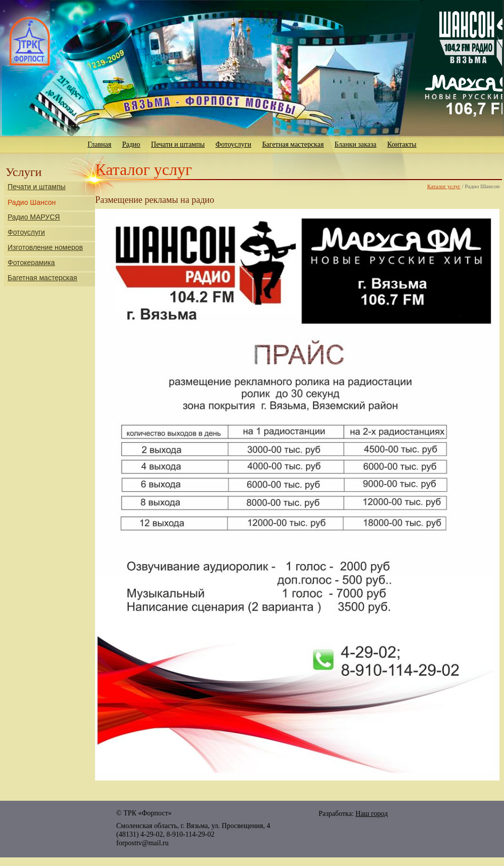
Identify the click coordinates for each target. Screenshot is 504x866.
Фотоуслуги (233, 144)
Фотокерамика (31, 263)
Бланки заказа (356, 144)
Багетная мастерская (293, 144)
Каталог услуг (444, 186)
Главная (99, 144)
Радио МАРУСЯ (34, 217)
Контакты (402, 144)
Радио (131, 144)
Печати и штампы (178, 144)
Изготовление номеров (45, 247)
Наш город (372, 814)
